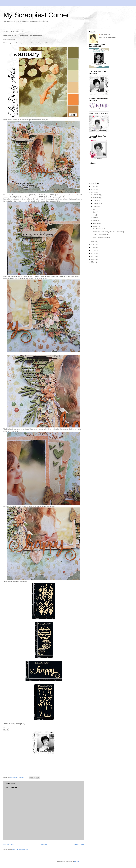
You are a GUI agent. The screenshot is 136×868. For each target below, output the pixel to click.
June (95, 212)
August (96, 206)
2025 (93, 187)
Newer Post (9, 845)
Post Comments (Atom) (20, 849)
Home (44, 845)
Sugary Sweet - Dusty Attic (101, 237)
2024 (93, 189)
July (95, 209)
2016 (93, 259)
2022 (93, 242)
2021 (93, 245)
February (96, 223)
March (95, 221)
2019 (93, 251)
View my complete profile (107, 37)
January (96, 226)
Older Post (79, 845)
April (95, 218)
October (96, 200)
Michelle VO (106, 34)
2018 (93, 253)
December (97, 195)
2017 (93, 256)
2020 (93, 248)
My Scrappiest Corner (36, 15)
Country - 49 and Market (101, 235)
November (97, 198)
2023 (93, 192)
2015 (93, 262)
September (97, 203)
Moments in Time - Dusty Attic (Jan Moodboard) (108, 232)
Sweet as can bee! (99, 229)
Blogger (77, 861)
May (95, 215)
